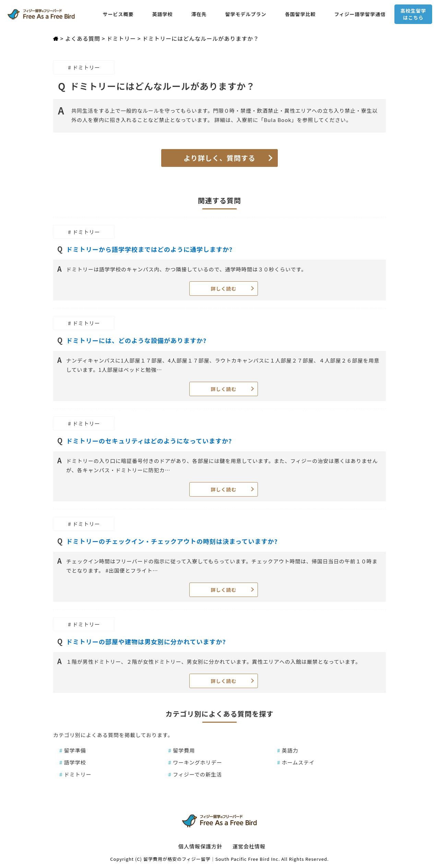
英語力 (288, 750)
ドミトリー (75, 774)
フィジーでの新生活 (195, 774)
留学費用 (182, 750)
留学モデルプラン (246, 14)
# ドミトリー (84, 67)
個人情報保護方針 (200, 846)
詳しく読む (224, 289)
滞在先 (199, 14)
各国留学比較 (300, 14)
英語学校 (163, 14)
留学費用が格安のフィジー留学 (177, 859)
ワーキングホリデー (195, 762)
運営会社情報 (249, 846)
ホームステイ (296, 762)
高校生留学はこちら (413, 14)
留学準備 (73, 750)
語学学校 (73, 762)
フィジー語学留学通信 (360, 14)
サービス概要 (118, 14)
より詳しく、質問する (219, 158)
